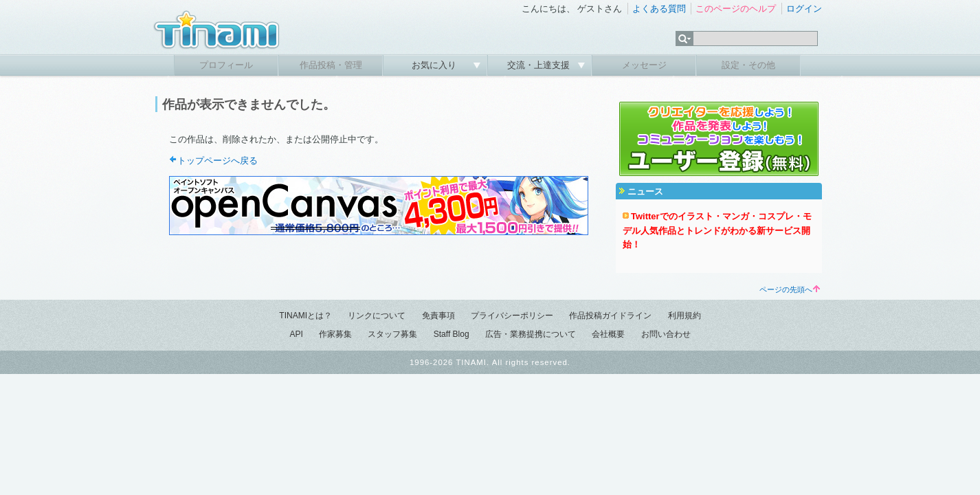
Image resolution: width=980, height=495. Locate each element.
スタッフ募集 (392, 334)
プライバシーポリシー (512, 316)
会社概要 (608, 334)
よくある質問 (659, 9)
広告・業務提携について (531, 334)
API (296, 334)
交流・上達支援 (540, 65)
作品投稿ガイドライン (610, 316)
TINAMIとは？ (305, 316)
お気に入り (435, 65)
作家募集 (335, 334)
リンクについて (377, 316)
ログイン (804, 9)
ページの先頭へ (790, 289)
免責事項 (438, 316)
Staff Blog (452, 334)
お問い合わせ (666, 334)
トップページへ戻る (218, 161)
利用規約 (684, 316)
